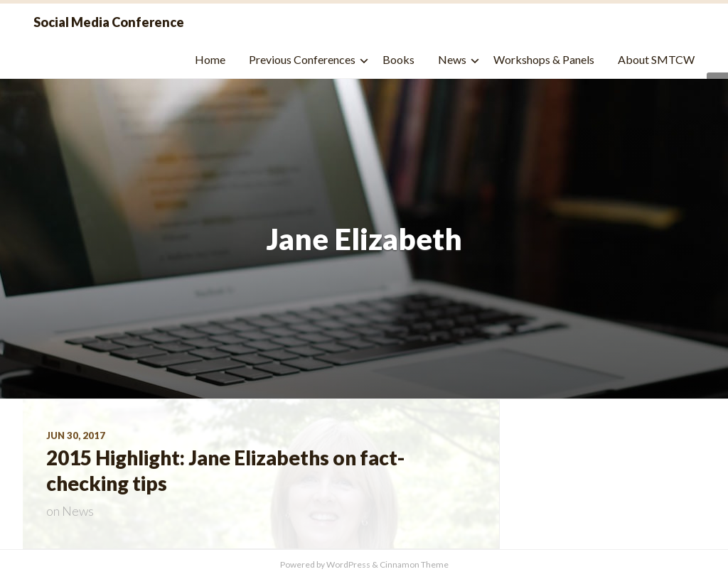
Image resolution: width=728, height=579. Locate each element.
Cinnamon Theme (414, 564)
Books (398, 59)
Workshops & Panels (544, 59)
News (452, 59)
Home (210, 59)
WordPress (348, 564)
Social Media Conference (109, 22)
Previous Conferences (302, 59)
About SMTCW (656, 59)
